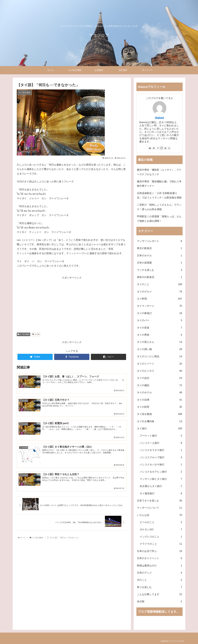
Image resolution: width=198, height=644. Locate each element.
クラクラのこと (161, 544)
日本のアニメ (159, 573)
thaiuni (160, 118)
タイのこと (159, 284)
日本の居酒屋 (159, 263)
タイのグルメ (159, 292)
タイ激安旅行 (161, 493)
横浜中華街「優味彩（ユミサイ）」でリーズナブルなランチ (159, 172)
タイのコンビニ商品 (159, 356)
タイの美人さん (159, 342)
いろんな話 (159, 515)
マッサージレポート (159, 241)
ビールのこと (161, 522)
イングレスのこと (161, 537)
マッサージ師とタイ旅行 (161, 479)
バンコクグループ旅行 (161, 457)
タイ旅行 (159, 429)
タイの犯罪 (159, 407)
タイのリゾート (159, 364)
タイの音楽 (159, 328)
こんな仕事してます (159, 594)
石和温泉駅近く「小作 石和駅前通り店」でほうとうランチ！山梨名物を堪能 (159, 195)
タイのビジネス (159, 371)
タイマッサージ (159, 306)
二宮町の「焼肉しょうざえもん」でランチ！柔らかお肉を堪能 (159, 207)
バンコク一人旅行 (161, 443)
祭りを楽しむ (159, 587)
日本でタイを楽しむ (159, 501)
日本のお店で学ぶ (159, 551)
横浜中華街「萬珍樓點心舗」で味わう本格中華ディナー (159, 184)
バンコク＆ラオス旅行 (161, 450)
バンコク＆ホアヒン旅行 (161, 472)
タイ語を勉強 (24, 334)
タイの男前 (159, 335)
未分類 (159, 601)
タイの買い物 (159, 349)
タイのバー (159, 320)
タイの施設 (159, 385)
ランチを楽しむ (159, 270)
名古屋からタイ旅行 (161, 486)
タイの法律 (159, 400)
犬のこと (159, 580)
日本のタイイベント (159, 558)
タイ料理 (159, 299)
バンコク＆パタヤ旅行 (161, 465)
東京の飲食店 (159, 248)
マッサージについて (159, 508)
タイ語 (36, 334)
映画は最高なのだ (159, 566)
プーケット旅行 (161, 436)
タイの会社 (159, 378)
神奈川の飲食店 (159, 277)
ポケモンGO (161, 530)
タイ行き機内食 (159, 421)
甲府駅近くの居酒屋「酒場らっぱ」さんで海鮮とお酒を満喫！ (159, 219)
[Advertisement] (72, 299)
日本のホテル (159, 256)
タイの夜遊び (159, 313)
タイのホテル (159, 392)
